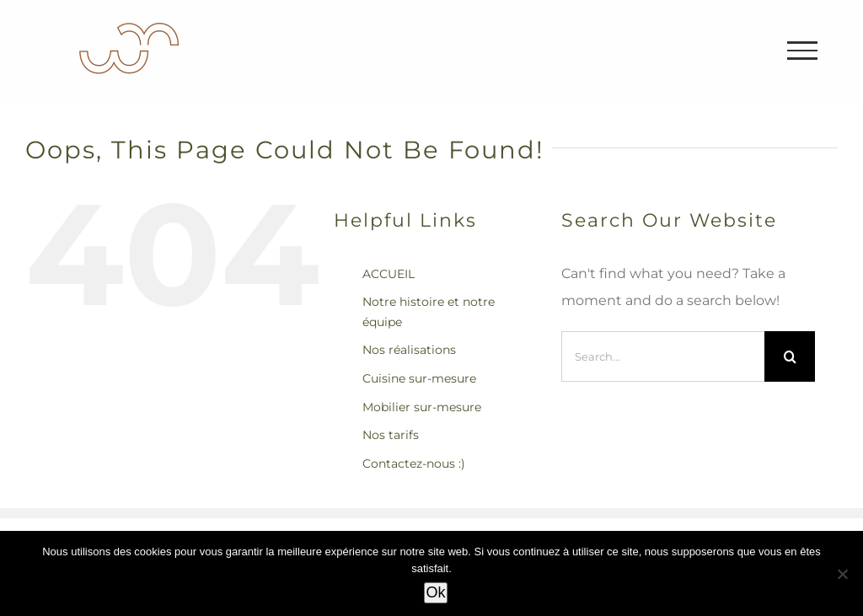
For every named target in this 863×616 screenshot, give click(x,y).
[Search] (790, 356)
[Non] (842, 574)
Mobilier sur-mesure (422, 407)
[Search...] (663, 356)
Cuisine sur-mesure (419, 378)
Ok (435, 592)
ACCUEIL (389, 274)
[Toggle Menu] (802, 51)
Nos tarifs (391, 435)
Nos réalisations (409, 350)
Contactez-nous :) (414, 463)
